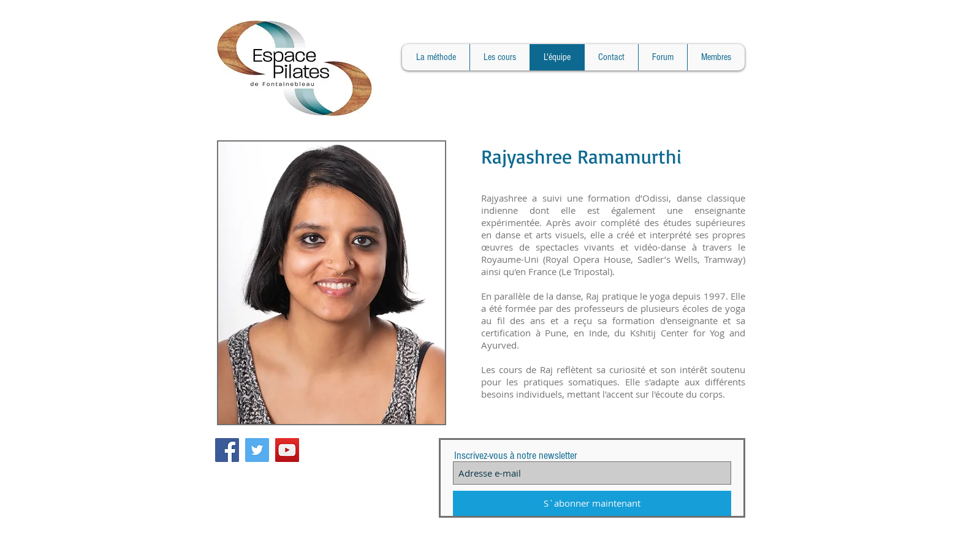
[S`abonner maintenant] (592, 503)
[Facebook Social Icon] (227, 450)
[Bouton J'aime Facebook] (351, 444)
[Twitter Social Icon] (257, 450)
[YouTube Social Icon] (287, 450)
